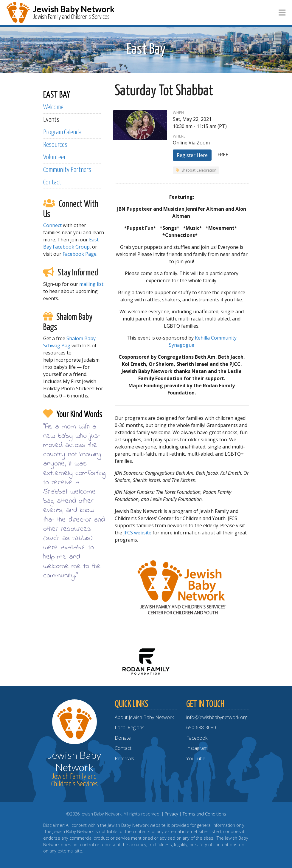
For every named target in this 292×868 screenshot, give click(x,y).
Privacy (171, 814)
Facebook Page (80, 254)
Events (51, 120)
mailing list (91, 284)
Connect (52, 225)
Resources (55, 145)
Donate (123, 738)
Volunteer (55, 157)
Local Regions (130, 727)
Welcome (53, 107)
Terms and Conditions (204, 814)
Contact (52, 182)
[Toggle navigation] (282, 13)
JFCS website (137, 533)
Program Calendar (63, 132)
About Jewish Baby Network (144, 717)
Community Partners (67, 170)
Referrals (124, 758)
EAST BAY (57, 95)
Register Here (192, 155)
